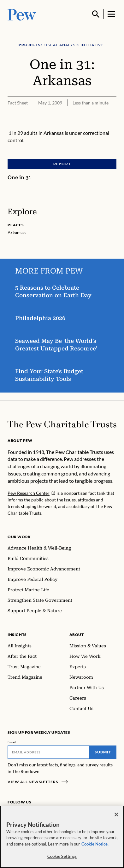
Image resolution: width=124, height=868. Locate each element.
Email (12, 742)
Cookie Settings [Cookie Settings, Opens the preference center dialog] (62, 856)
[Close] (116, 815)
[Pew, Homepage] (22, 14)
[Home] (62, 424)
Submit (103, 752)
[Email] (48, 752)
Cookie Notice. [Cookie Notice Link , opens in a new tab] (95, 844)
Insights (17, 635)
